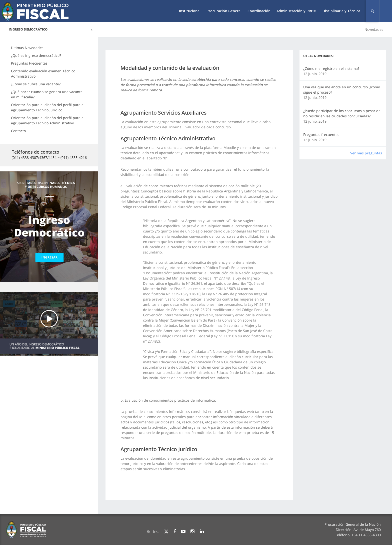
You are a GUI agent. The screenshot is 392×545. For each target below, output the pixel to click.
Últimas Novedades (27, 48)
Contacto (18, 131)
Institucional (190, 11)
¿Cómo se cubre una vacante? (36, 84)
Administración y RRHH (296, 11)
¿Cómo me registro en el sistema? (331, 68)
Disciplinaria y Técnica (341, 11)
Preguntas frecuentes (321, 134)
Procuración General (224, 11)
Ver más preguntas (366, 153)
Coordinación (259, 11)
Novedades (374, 29)
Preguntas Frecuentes (29, 63)
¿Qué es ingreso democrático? (36, 55)
